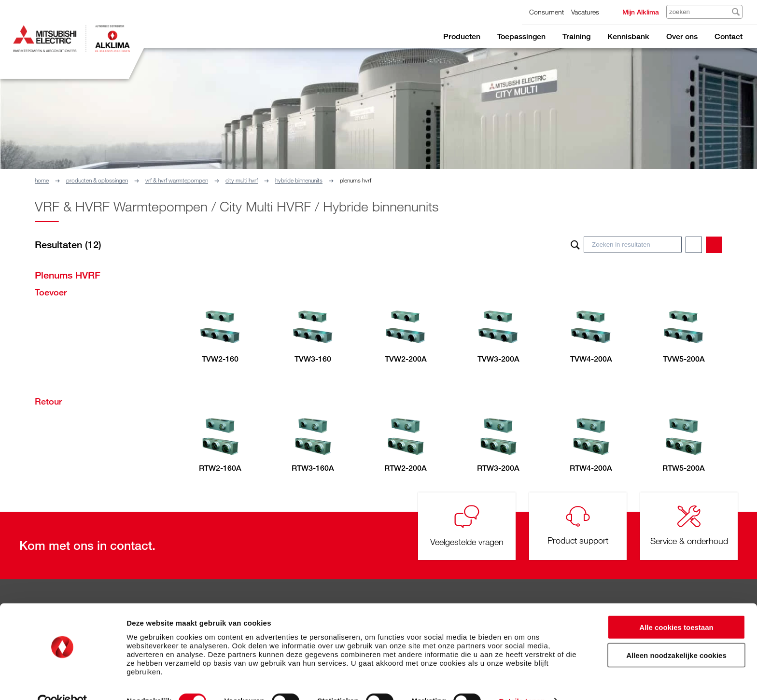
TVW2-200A (406, 359)
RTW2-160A (220, 468)
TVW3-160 (313, 359)
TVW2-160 (220, 359)
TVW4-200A (591, 359)
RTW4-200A (591, 468)
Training (576, 36)
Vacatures (585, 12)
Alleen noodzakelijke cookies (676, 635)
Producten (462, 36)
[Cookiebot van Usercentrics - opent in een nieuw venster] (63, 681)
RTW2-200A (406, 468)
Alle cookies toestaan (676, 607)
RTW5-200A (684, 468)
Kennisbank (628, 36)
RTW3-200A (498, 468)
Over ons (682, 36)
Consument (547, 12)
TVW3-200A (498, 359)
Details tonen (522, 681)
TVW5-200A (684, 359)
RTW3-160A (313, 468)
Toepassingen (521, 36)
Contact (729, 36)
